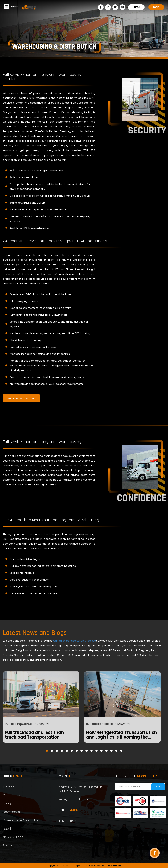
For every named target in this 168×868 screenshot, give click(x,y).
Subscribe (158, 787)
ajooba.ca (115, 866)
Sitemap (9, 845)
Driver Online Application (21, 820)
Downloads (11, 812)
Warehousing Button (21, 398)
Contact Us (11, 795)
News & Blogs (13, 837)
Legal (7, 829)
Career (8, 787)
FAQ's (7, 804)
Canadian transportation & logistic (75, 641)
